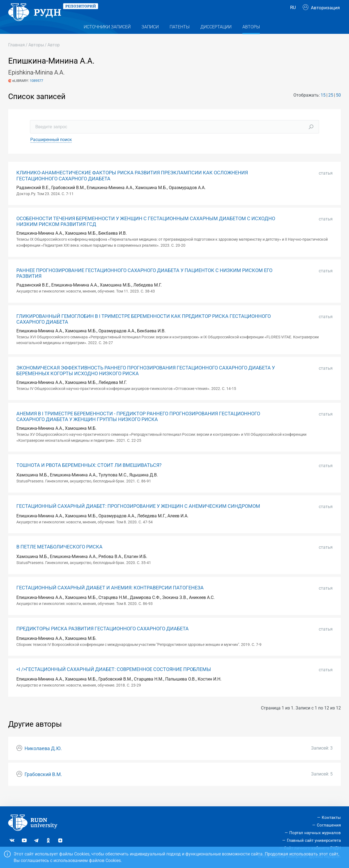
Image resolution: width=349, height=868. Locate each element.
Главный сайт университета (314, 840)
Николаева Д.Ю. (43, 758)
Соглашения (329, 825)
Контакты (331, 818)
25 (331, 105)
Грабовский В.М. (43, 784)
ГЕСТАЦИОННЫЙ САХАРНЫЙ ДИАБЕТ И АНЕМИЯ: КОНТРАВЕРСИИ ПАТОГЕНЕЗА (110, 598)
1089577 (36, 90)
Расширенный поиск (51, 149)
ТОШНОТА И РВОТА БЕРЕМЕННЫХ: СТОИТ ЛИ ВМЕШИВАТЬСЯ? (89, 475)
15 (323, 105)
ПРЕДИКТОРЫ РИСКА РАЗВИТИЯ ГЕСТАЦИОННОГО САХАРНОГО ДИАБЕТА (103, 638)
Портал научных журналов (315, 833)
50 (338, 105)
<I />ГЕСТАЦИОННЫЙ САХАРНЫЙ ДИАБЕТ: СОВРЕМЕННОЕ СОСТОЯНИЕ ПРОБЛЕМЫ (114, 679)
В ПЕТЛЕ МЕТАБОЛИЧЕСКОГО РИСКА (59, 557)
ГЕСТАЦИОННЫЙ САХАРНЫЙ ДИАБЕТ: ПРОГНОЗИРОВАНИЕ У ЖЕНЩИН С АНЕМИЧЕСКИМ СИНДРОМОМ (138, 516)
